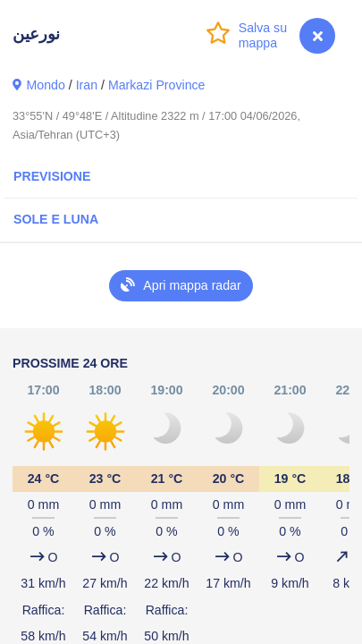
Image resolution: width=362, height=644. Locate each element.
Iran (87, 85)
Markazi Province (157, 85)
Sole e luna (56, 219)
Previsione (52, 176)
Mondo (46, 85)
